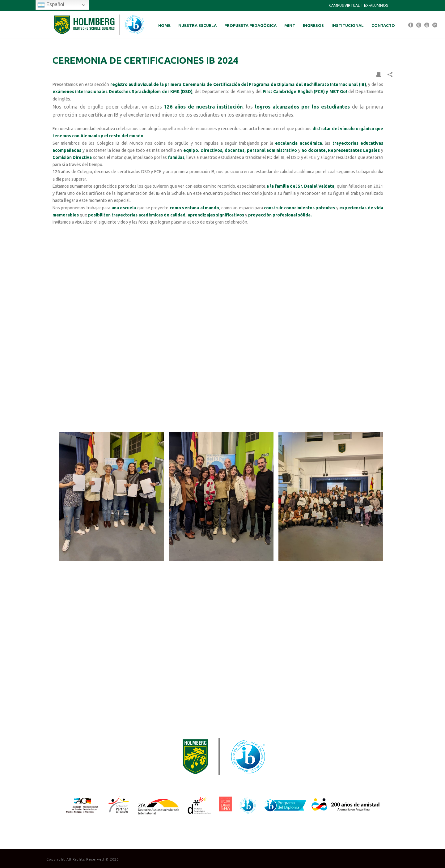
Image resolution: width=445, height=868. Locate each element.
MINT (290, 25)
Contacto (383, 25)
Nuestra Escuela (197, 25)
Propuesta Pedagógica (250, 25)
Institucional (348, 25)
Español (51, 5)
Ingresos (313, 25)
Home (164, 25)
